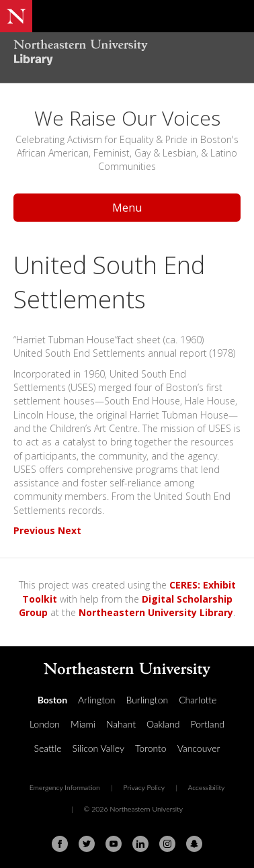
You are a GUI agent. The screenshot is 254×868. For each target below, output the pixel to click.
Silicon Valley (98, 748)
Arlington (96, 700)
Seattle (48, 748)
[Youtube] (114, 844)
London (45, 724)
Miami (83, 724)
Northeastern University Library (156, 612)
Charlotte (198, 700)
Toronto (151, 748)
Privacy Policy (144, 787)
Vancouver (199, 748)
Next (70, 530)
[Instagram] (167, 844)
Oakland (163, 724)
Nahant (121, 724)
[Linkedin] (140, 844)
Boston (52, 700)
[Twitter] (87, 844)
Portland (208, 724)
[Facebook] (60, 844)
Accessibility (206, 787)
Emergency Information (65, 787)
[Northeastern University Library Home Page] (127, 54)
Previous (34, 530)
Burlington (147, 700)
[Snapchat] (194, 844)
